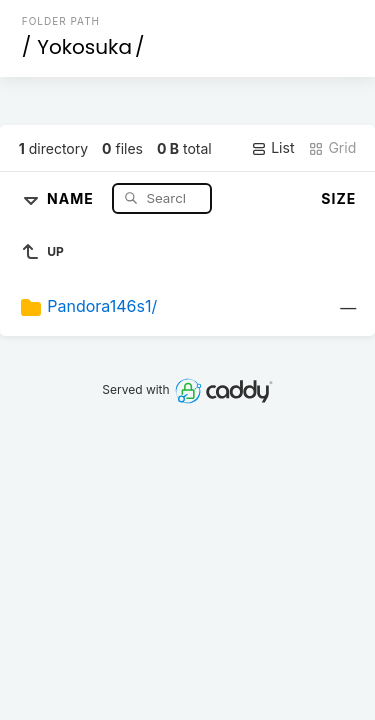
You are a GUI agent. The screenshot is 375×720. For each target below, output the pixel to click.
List (272, 148)
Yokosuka (84, 47)
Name (72, 197)
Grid (332, 148)
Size (338, 198)
